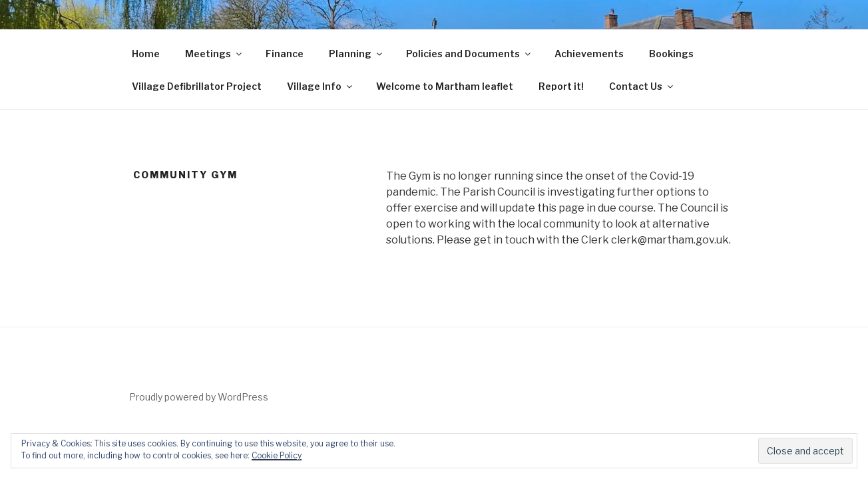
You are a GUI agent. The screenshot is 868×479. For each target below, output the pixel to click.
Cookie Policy (277, 455)
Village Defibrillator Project (197, 86)
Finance (285, 54)
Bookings (671, 54)
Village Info (321, 86)
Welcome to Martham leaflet (445, 86)
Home (146, 54)
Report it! (561, 86)
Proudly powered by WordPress (199, 397)
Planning (356, 54)
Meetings (214, 54)
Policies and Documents (469, 54)
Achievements (589, 54)
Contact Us (642, 86)
